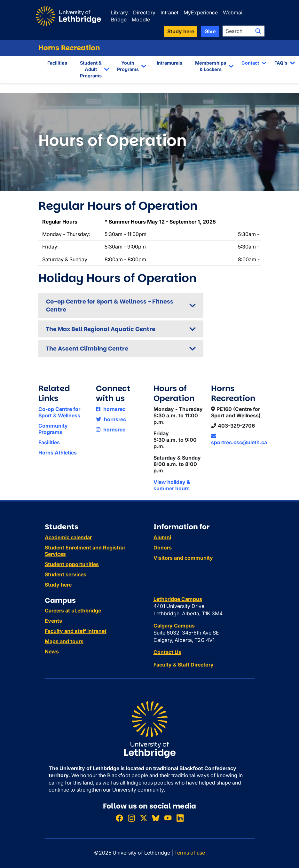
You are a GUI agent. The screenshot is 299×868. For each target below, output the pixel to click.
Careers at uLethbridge (73, 611)
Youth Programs (128, 66)
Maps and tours (64, 641)
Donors (163, 548)
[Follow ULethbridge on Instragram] (131, 818)
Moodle (141, 20)
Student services (66, 574)
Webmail (233, 12)
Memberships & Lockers (211, 66)
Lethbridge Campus (178, 599)
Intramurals (169, 63)
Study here (58, 585)
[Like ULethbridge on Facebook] (119, 818)
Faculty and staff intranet (76, 631)
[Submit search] (258, 31)
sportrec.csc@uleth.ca (239, 439)
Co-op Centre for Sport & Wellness (59, 412)
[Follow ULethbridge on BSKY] (156, 818)
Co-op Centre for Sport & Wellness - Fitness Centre (110, 305)
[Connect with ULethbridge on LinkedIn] (180, 818)
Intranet (169, 12)
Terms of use (190, 853)
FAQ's (281, 63)
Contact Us (167, 652)
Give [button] (210, 31)
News (52, 651)
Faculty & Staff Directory (184, 665)
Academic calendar (68, 537)
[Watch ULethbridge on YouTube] (168, 818)
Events (53, 621)
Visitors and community (183, 558)
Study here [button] (181, 31)
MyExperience (201, 12)
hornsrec (111, 409)
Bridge (119, 20)
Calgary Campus (174, 626)
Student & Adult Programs (91, 69)
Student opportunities (72, 564)
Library (119, 12)
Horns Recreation (69, 48)
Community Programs (53, 429)
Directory (144, 12)
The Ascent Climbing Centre (87, 348)
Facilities (57, 63)
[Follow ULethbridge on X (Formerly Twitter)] (144, 818)
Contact (250, 63)
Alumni (162, 537)
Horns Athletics (58, 453)
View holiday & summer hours (172, 485)
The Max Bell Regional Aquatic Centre (101, 329)
